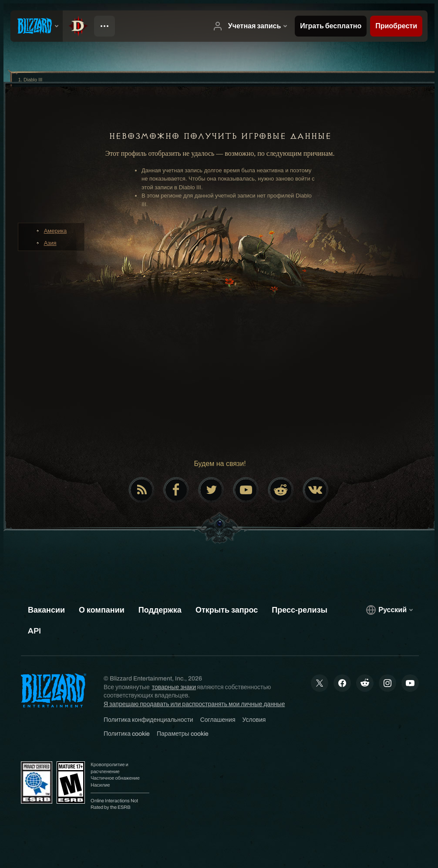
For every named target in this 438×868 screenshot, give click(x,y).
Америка (56, 231)
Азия (50, 243)
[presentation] (37, 26)
